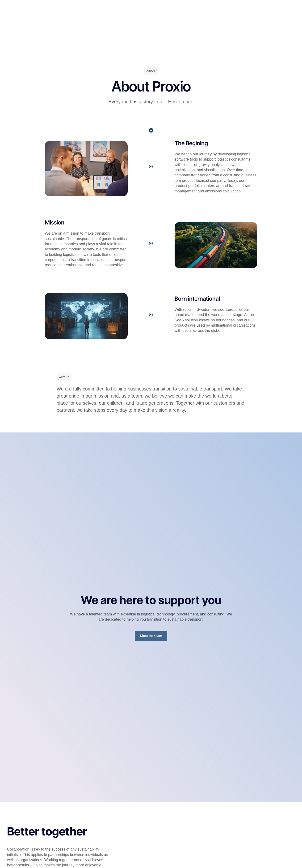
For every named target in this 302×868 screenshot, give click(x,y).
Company (167, 8)
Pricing (188, 8)
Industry (120, 8)
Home (80, 8)
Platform (99, 8)
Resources (143, 8)
